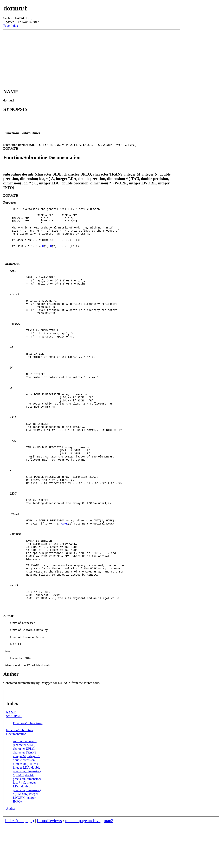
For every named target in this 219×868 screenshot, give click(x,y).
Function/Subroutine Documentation (20, 775)
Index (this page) (19, 864)
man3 (109, 864)
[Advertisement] (92, 55)
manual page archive (83, 864)
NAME (11, 755)
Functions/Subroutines (28, 766)
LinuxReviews (49, 864)
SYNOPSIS (14, 759)
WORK (65, 556)
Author (11, 852)
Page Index (11, 26)
